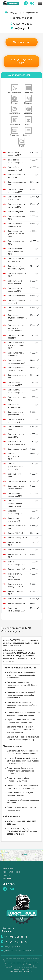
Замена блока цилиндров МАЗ (15, 169)
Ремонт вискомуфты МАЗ (17, 527)
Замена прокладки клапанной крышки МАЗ (16, 345)
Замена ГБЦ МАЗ (16, 212)
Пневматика (15, 121)
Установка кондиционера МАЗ (16, 609)
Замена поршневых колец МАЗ (17, 302)
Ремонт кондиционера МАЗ (16, 563)
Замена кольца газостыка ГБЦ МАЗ (17, 267)
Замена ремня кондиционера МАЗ (16, 391)
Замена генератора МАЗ (16, 218)
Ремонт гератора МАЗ (17, 538)
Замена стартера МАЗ (15, 428)
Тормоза (15, 100)
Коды (22, 142)
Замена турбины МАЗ (17, 449)
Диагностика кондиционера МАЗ (16, 161)
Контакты (6, 875)
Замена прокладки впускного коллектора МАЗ (17, 318)
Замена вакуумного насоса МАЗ (16, 176)
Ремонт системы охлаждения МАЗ (15, 585)
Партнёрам (7, 879)
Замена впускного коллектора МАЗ (16, 191)
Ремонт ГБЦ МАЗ (15, 533)
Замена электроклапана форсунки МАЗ (15, 503)
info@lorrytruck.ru (22, 28)
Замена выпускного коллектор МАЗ (16, 206)
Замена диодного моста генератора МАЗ (16, 251)
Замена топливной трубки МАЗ (16, 436)
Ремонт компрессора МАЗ (17, 556)
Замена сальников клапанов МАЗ (16, 421)
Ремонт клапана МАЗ (17, 550)
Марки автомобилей (11, 872)
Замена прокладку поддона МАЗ (16, 354)
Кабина (28, 121)
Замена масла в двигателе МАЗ (15, 282)
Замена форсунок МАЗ (16, 475)
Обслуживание (15, 89)
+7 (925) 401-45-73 (21, 24)
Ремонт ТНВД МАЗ (16, 599)
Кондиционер (28, 132)
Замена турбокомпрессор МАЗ (16, 456)
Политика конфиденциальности (21, 971)
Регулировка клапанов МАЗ (14, 520)
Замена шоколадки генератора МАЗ (16, 487)
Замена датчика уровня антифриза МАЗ (16, 234)
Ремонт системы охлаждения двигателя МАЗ (15, 577)
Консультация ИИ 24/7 (22, 61)
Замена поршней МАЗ (15, 309)
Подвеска (28, 100)
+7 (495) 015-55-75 (21, 18)
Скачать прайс (21, 42)
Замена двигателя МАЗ (16, 243)
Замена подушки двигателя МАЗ (15, 290)
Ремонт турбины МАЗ (17, 603)
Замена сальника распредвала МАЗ (16, 413)
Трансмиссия (15, 110)
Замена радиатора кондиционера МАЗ (16, 362)
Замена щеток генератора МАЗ (15, 495)
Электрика (28, 89)
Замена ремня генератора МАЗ (15, 384)
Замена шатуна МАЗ (17, 481)
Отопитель (15, 132)
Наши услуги (8, 868)
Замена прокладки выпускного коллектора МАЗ (16, 328)
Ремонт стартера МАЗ (15, 593)
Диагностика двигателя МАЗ (15, 154)
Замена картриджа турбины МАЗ (16, 260)
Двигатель (28, 110)
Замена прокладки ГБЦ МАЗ (16, 337)
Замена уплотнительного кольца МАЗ (15, 467)
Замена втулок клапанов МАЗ (14, 198)
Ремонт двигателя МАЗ (16, 544)
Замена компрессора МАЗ (17, 275)
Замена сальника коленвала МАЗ (16, 406)
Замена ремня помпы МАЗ (17, 399)
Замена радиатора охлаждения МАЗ (16, 369)
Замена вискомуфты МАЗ (17, 183)
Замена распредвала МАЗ (17, 376)
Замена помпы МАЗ (17, 296)
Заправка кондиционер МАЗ (16, 512)
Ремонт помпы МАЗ (17, 569)
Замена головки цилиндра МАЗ (15, 225)
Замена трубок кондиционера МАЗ (16, 443)
